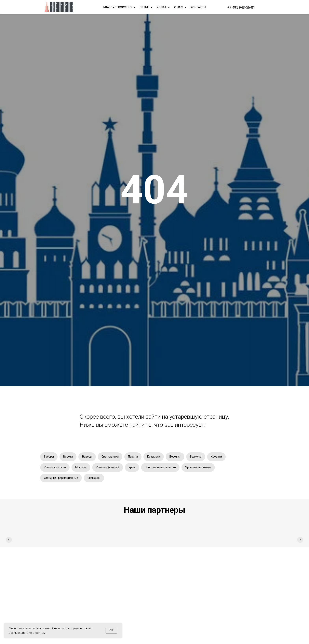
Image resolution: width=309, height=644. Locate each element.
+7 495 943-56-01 (241, 7)
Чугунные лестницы (198, 467)
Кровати (216, 457)
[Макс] (265, 7)
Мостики (81, 467)
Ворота (68, 457)
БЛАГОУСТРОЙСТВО (118, 7)
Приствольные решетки (160, 467)
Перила (133, 457)
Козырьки (154, 457)
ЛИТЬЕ (145, 7)
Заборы (49, 457)
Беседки (175, 457)
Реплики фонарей (108, 467)
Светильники (110, 457)
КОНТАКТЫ (198, 7)
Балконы (196, 457)
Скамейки (94, 478)
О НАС (179, 7)
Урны (132, 467)
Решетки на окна (55, 467)
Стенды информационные (61, 478)
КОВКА (162, 7)
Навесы (87, 457)
